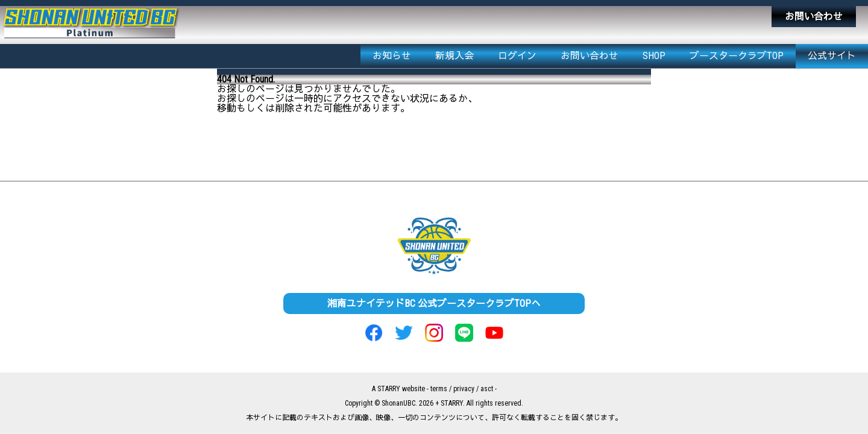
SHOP (654, 56)
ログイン (517, 56)
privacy (464, 389)
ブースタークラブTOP (737, 56)
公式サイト (832, 56)
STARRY (389, 389)
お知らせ (392, 56)
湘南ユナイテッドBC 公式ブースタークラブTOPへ (434, 303)
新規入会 (454, 56)
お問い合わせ (814, 17)
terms (439, 389)
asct (487, 389)
